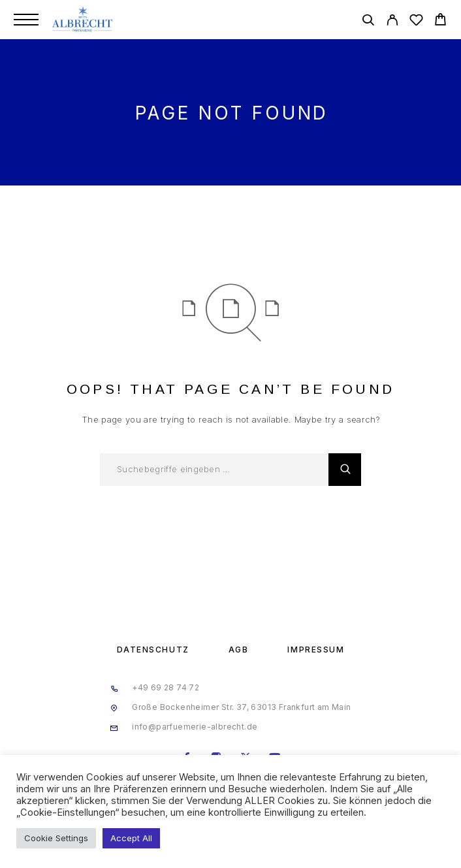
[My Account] (392, 22)
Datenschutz (153, 650)
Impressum (316, 650)
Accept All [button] (131, 838)
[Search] (368, 22)
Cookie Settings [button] (56, 838)
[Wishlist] (416, 22)
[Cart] (440, 21)
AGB (239, 650)
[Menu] (26, 20)
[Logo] (83, 20)
